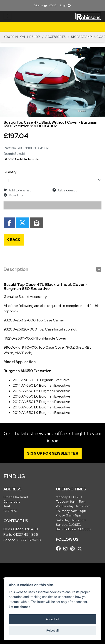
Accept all (52, 619)
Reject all (52, 631)
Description (16, 269)
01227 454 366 (26, 534)
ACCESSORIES (55, 37)
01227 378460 (29, 540)
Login (66, 5)
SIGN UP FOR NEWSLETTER (53, 453)
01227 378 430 (26, 529)
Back (14, 240)
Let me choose (19, 607)
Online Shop (30, 37)
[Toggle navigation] (7, 16)
